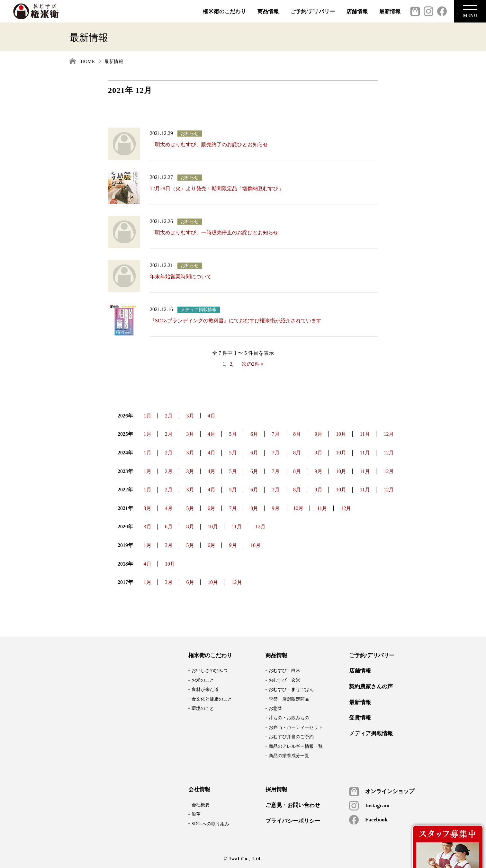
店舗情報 (357, 11)
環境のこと (203, 708)
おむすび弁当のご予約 (291, 737)
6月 (254, 434)
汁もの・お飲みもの (289, 718)
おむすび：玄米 (284, 680)
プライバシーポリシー (293, 821)
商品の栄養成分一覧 (289, 756)
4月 (212, 416)
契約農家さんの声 (371, 687)
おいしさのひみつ (210, 671)
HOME (88, 62)
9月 (319, 434)
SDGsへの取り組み (210, 824)
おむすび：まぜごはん (291, 689)
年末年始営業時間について (181, 277)
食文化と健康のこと (212, 699)
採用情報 (276, 790)
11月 (365, 434)
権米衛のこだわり (224, 11)
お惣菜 (275, 708)
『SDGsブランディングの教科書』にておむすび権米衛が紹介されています (236, 321)
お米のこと (203, 680)
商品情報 (268, 11)
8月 (297, 434)
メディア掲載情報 (199, 310)
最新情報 (390, 11)
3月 (190, 416)
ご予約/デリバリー (313, 11)
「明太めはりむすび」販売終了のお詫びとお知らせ (209, 144)
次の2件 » (253, 364)
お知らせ (190, 134)
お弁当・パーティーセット (296, 727)
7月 (276, 434)
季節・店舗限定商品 (289, 699)
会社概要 (201, 805)
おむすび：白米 (284, 671)
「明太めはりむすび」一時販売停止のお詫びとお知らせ (214, 233)
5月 (233, 434)
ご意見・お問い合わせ (293, 805)
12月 (389, 434)
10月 (341, 434)
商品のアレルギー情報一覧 (296, 746)
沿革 (196, 814)
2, (232, 364)
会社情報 (199, 790)
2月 (169, 416)
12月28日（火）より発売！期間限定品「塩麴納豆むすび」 (217, 188)
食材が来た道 (205, 689)
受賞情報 (360, 718)
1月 (148, 416)
